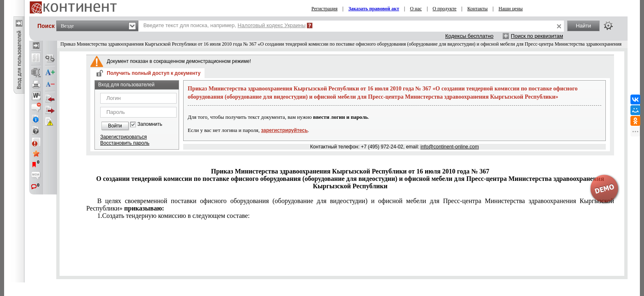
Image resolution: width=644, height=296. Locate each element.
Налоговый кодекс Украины (272, 25)
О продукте (444, 9)
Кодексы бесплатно (469, 36)
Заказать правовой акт (374, 9)
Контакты (478, 9)
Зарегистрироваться (123, 137)
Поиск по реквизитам (537, 36)
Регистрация (324, 9)
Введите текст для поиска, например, (224, 25)
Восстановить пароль (125, 143)
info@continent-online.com (450, 147)
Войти (115, 126)
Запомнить (150, 124)
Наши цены (511, 9)
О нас (416, 9)
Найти (583, 26)
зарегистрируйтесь (285, 130)
